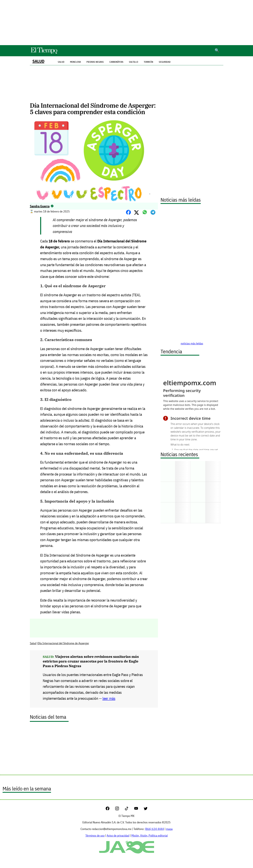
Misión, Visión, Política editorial (149, 836)
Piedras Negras (95, 62)
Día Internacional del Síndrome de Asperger (63, 643)
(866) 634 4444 (154, 829)
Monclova (75, 62)
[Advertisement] (126, 23)
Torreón (148, 62)
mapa (169, 829)
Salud (38, 61)
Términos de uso (95, 836)
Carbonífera (116, 62)
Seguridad (165, 62)
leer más (109, 698)
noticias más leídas (192, 343)
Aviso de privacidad (118, 836)
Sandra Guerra (40, 206)
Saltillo (134, 62)
